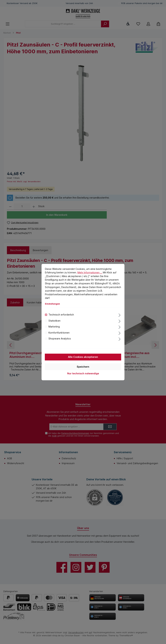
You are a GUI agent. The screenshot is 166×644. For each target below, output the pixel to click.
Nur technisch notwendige (83, 373)
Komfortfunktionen (59, 333)
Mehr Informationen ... (90, 273)
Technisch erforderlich (61, 315)
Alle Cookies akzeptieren (83, 357)
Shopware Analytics (60, 339)
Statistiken (54, 321)
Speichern (83, 367)
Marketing (54, 327)
